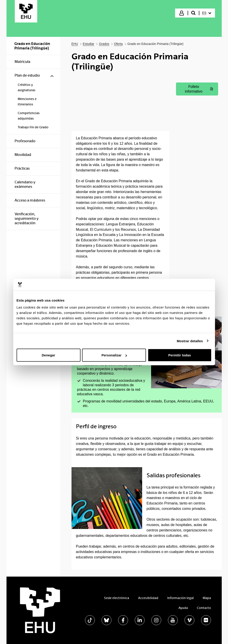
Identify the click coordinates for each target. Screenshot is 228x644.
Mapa (207, 598)
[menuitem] (207, 13)
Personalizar (114, 355)
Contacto (204, 608)
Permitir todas (180, 355)
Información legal (180, 598)
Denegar (48, 355)
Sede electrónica (117, 598)
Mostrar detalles (190, 341)
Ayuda (183, 608)
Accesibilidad (148, 598)
